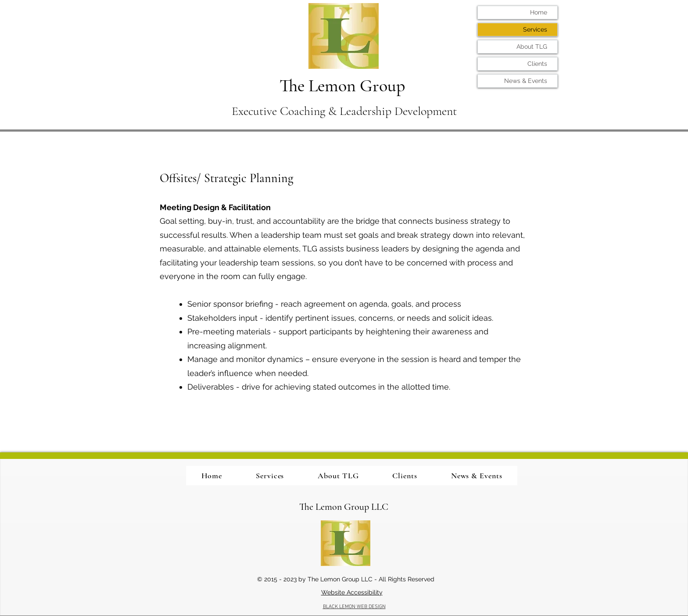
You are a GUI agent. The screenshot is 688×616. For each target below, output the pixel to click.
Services (535, 29)
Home (539, 12)
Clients (537, 64)
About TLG (532, 47)
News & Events (526, 81)
